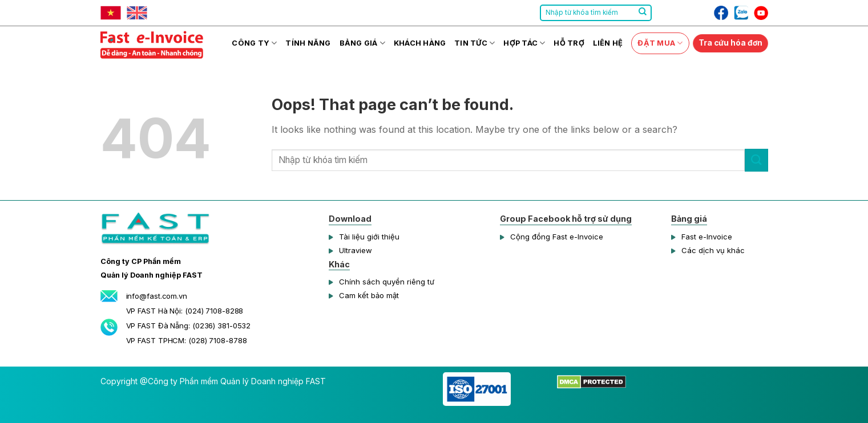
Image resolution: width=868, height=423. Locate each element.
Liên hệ (608, 43)
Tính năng (308, 43)
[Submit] (643, 13)
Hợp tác (524, 43)
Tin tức (475, 43)
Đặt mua (660, 43)
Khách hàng (420, 43)
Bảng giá (363, 43)
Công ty (254, 43)
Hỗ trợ (569, 43)
